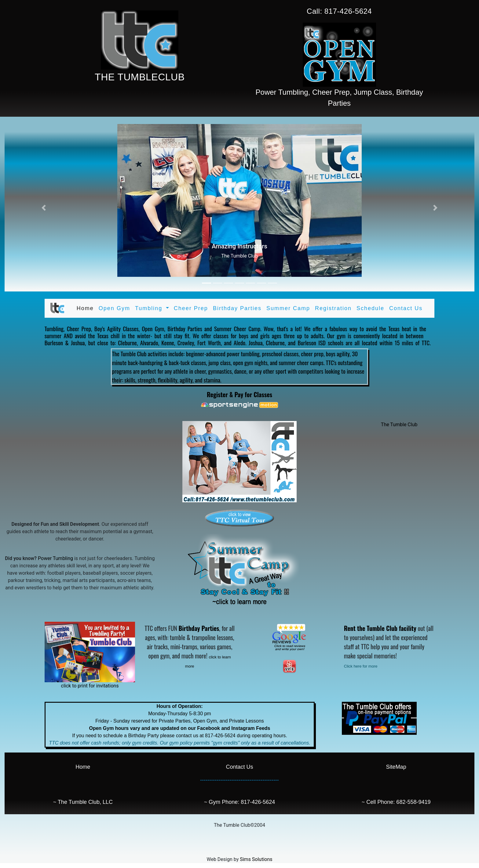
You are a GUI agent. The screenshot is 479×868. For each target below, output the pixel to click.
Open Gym (114, 308)
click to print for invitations (90, 686)
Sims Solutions (256, 859)
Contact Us (406, 308)
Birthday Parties (237, 308)
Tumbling (54, 328)
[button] (44, 208)
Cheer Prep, (80, 328)
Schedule (370, 308)
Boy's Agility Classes (117, 328)
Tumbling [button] (150, 308)
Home (86, 308)
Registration (333, 308)
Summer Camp (288, 308)
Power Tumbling (55, 558)
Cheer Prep (191, 308)
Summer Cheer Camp (237, 328)
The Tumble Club (399, 425)
